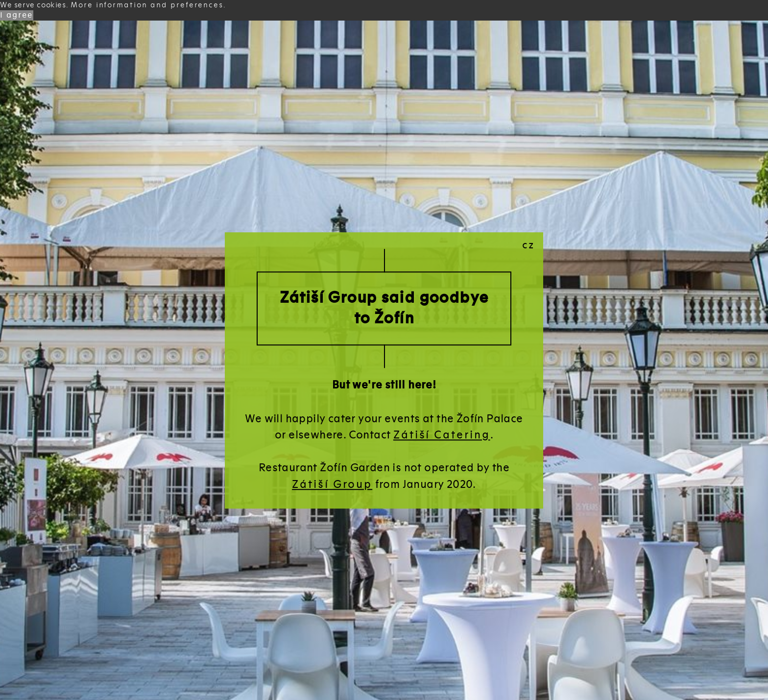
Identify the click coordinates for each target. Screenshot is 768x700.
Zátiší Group (332, 484)
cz (529, 245)
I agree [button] (17, 15)
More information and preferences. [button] (148, 5)
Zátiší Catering (442, 435)
